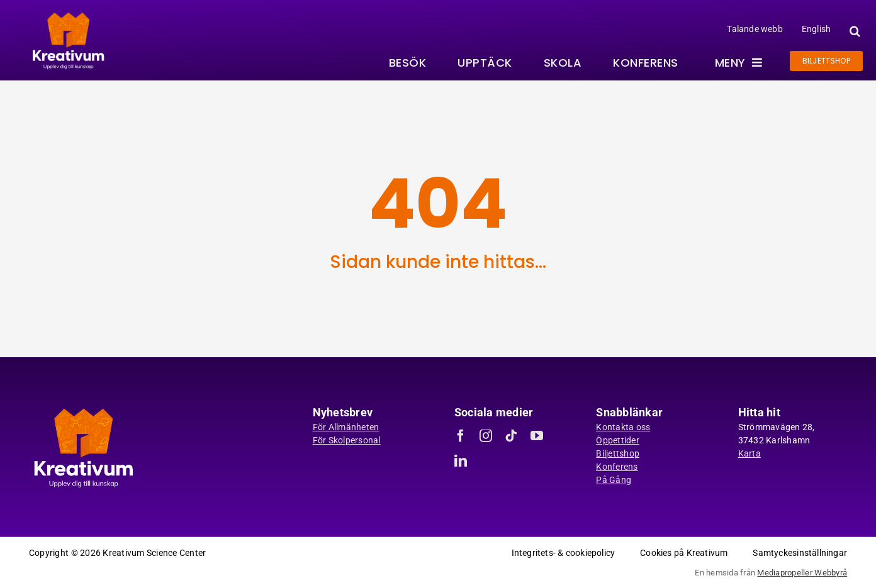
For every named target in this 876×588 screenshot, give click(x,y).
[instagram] (486, 436)
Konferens (617, 467)
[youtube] (537, 436)
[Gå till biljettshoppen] (826, 61)
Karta (750, 453)
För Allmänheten (346, 427)
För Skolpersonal (347, 440)
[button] (853, 31)
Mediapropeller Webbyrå (802, 573)
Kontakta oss (623, 427)
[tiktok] (511, 436)
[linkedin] (461, 461)
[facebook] (461, 436)
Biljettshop (618, 453)
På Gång (614, 480)
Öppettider (618, 440)
